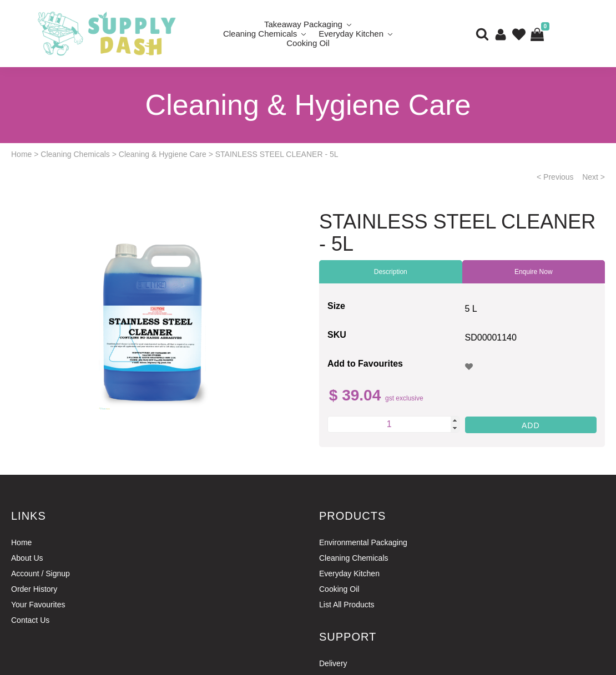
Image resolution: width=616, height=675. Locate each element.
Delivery (333, 663)
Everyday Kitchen (351, 34)
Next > (594, 177)
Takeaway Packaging (303, 24)
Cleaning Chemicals (260, 34)
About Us (27, 558)
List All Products (347, 605)
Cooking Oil (308, 43)
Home (21, 154)
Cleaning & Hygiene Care (163, 154)
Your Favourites (38, 605)
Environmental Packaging (363, 542)
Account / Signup (41, 574)
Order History (34, 589)
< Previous (555, 177)
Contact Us (30, 620)
